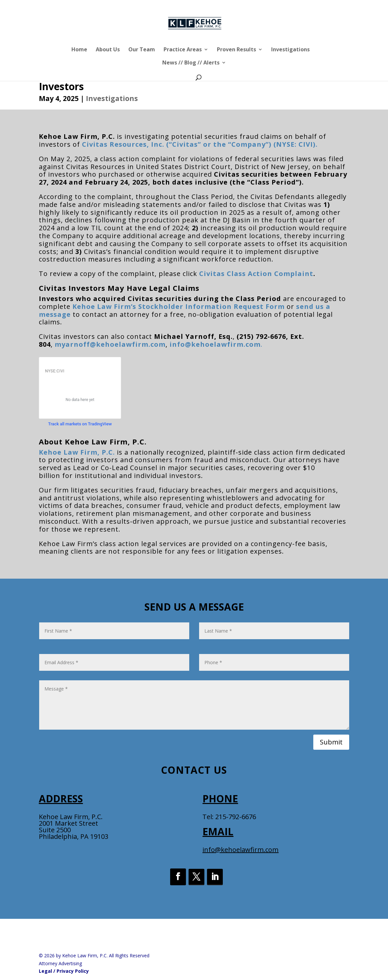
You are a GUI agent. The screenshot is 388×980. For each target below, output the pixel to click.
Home (79, 50)
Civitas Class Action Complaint (256, 274)
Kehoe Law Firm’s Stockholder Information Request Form (179, 306)
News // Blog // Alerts (191, 63)
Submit (331, 742)
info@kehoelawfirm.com (240, 850)
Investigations (290, 50)
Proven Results (236, 50)
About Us (108, 50)
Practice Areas (183, 50)
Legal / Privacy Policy (64, 971)
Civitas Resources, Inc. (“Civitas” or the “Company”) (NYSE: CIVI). (200, 144)
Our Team (142, 50)
